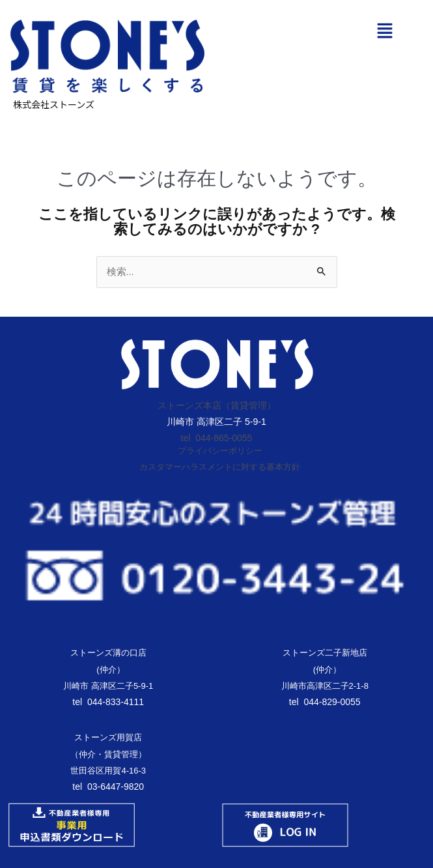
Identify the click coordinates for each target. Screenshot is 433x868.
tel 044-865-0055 (217, 438)
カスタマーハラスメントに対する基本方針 (220, 467)
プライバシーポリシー (220, 451)
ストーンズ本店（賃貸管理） (217, 405)
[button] (384, 32)
